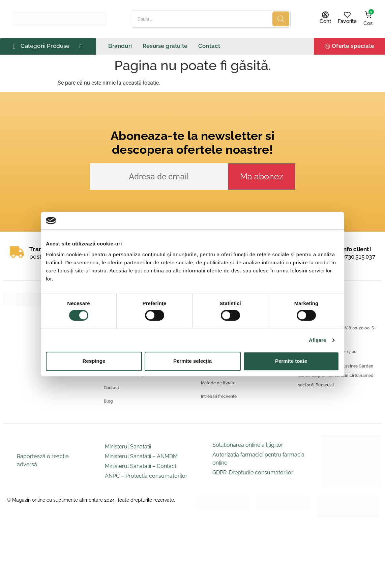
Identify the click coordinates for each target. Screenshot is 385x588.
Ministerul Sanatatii (128, 447)
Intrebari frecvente (219, 396)
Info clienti (356, 249)
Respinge (94, 361)
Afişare (318, 340)
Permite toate (291, 361)
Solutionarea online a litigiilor (248, 445)
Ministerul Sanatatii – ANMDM (141, 456)
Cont (325, 21)
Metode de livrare (218, 383)
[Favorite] (347, 15)
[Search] (281, 19)
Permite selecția (192, 361)
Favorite (347, 21)
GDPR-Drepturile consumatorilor (253, 473)
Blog (109, 401)
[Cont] (325, 15)
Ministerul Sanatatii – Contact (141, 466)
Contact (111, 388)
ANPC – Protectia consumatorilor (146, 476)
